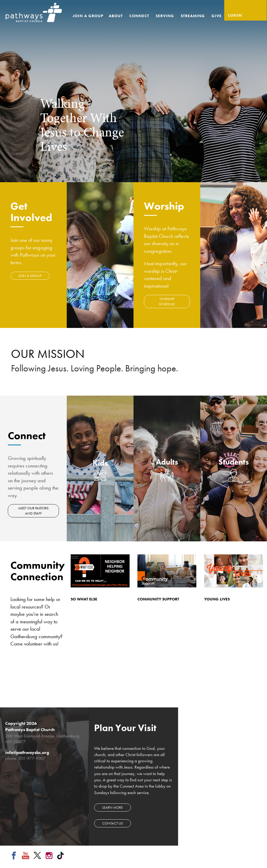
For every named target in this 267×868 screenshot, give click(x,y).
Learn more (113, 807)
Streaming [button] (193, 16)
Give (217, 16)
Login (235, 15)
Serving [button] (166, 16)
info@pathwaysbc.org (27, 752)
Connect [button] (140, 16)
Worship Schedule (167, 301)
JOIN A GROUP (30, 276)
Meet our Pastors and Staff (34, 511)
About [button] (116, 16)
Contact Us (113, 823)
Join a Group (88, 16)
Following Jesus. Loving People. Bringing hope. (95, 368)
